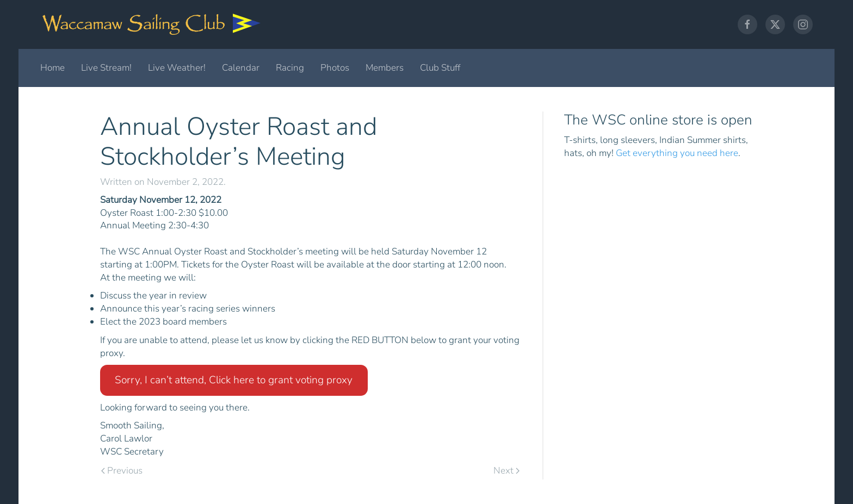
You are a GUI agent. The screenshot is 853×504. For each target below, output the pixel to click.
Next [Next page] (506, 471)
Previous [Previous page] (122, 471)
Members (385, 68)
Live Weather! (177, 68)
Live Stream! (106, 68)
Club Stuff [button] (440, 68)
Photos (335, 68)
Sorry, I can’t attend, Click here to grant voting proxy (234, 380)
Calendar (241, 68)
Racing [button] (290, 68)
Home (52, 68)
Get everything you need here (677, 153)
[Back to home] (152, 24)
